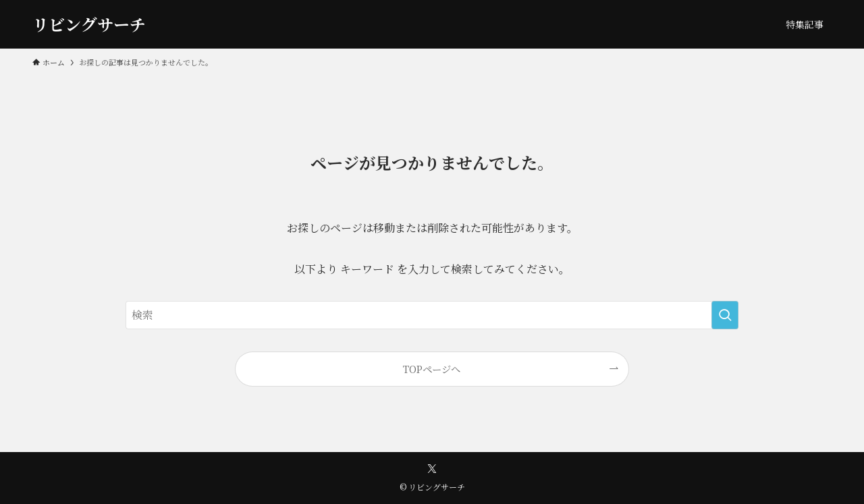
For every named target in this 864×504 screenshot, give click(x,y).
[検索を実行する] (725, 315)
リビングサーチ (89, 24)
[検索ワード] (432, 315)
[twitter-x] (432, 469)
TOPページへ (432, 369)
